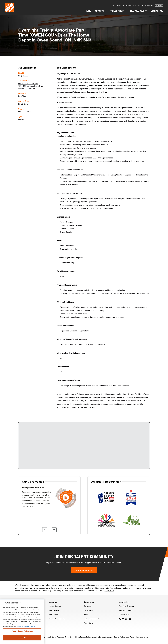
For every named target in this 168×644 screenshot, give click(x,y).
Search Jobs (157, 11)
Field (86, 615)
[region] (22, 622)
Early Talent (88, 610)
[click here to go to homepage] (9, 7)
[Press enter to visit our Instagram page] (126, 619)
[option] (49, 497)
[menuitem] (88, 11)
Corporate (88, 606)
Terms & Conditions (72, 637)
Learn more (109, 591)
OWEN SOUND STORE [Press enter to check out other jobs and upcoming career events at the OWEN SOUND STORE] (28, 83)
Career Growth (55, 606)
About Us (101, 11)
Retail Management (91, 619)
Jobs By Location (125, 610)
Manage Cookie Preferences (22, 631)
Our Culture (54, 615)
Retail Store (88, 623)
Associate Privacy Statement (102, 637)
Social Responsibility (57, 619)
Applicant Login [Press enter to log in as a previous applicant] (130, 5)
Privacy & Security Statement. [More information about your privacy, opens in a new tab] (27, 626)
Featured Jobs (138, 11)
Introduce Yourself (84, 570)
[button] (45, 530)
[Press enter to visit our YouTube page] (130, 619)
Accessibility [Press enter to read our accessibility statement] (118, 5)
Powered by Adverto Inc (139, 637)
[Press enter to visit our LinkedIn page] (123, 619)
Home (88, 11)
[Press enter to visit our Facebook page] (120, 619)
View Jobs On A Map (126, 606)
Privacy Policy (85, 637)
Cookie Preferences (121, 637)
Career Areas (118, 11)
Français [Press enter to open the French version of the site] (159, 5)
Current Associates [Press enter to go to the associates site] (145, 5)
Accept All (22, 638)
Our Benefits (54, 610)
